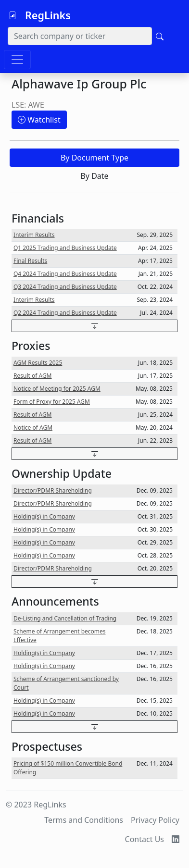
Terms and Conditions (84, 820)
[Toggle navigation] (17, 60)
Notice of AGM (33, 428)
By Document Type (94, 158)
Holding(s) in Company (44, 516)
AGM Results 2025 (38, 363)
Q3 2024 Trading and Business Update (65, 287)
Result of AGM (33, 376)
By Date (94, 176)
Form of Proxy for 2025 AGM (52, 402)
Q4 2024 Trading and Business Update (65, 274)
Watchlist (39, 120)
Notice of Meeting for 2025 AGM (57, 389)
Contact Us (145, 839)
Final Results (30, 261)
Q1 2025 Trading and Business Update (65, 248)
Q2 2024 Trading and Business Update (65, 313)
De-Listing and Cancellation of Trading (65, 618)
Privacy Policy (155, 820)
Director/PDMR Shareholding (53, 490)
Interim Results (34, 235)
